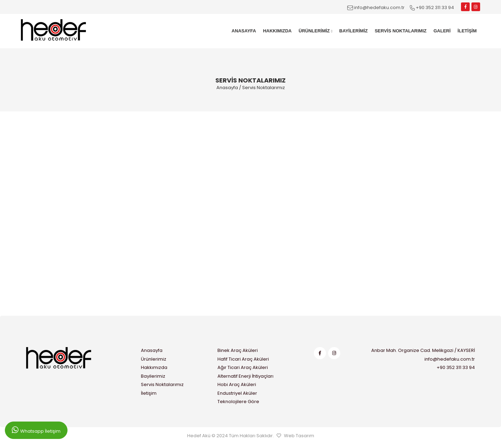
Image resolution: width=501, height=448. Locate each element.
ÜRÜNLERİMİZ (315, 31)
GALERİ (442, 31)
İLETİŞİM (467, 31)
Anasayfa (227, 88)
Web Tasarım (299, 436)
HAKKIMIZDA (277, 31)
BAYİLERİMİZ (353, 31)
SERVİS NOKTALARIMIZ (401, 31)
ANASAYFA (244, 31)
